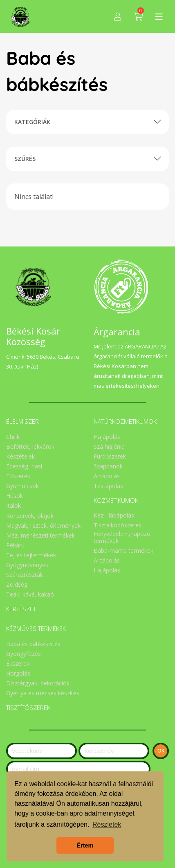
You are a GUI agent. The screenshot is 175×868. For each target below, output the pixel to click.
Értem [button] (85, 845)
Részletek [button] (107, 824)
